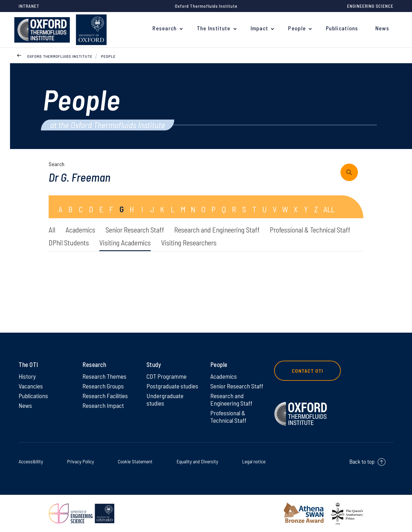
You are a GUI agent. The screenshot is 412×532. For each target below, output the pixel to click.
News (382, 28)
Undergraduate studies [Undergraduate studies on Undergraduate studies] (165, 399)
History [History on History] (27, 376)
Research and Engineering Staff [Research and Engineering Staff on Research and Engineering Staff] (231, 399)
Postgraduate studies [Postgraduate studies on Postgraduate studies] (172, 386)
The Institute (214, 28)
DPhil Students (69, 243)
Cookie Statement (133, 461)
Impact (260, 28)
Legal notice (252, 461)
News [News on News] (25, 405)
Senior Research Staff (135, 230)
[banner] (42, 30)
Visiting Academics (125, 243)
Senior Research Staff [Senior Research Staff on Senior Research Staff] (237, 386)
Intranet (29, 6)
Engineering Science (370, 6)
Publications (342, 28)
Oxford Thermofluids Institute (60, 56)
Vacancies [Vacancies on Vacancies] (31, 386)
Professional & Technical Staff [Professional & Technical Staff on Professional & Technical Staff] (228, 416)
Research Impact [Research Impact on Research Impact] (103, 405)
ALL (329, 209)
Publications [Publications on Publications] (33, 396)
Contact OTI (307, 371)
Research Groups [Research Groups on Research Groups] (103, 386)
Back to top (362, 461)
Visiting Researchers (189, 243)
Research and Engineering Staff (217, 230)
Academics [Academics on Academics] (224, 376)
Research (165, 28)
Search (57, 164)
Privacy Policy (80, 461)
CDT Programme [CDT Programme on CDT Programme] (167, 376)
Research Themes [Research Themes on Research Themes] (104, 376)
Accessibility (32, 461)
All (52, 230)
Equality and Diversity (196, 461)
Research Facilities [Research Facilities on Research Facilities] (105, 396)
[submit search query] (349, 172)
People (297, 28)
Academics (80, 230)
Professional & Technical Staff (310, 230)
